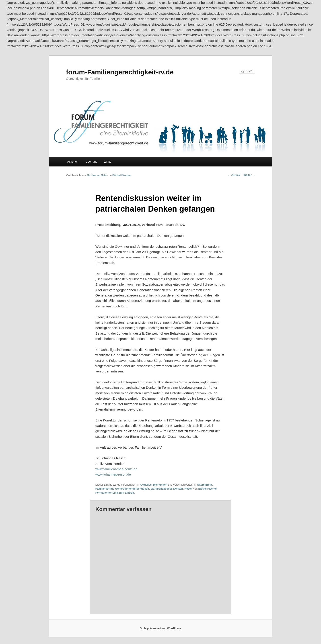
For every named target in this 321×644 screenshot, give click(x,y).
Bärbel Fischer (122, 175)
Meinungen (160, 485)
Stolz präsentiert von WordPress (160, 628)
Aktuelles (146, 485)
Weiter (249, 175)
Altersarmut (205, 485)
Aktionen (73, 162)
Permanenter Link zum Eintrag (115, 493)
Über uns (91, 162)
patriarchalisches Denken (167, 489)
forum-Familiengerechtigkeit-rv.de (120, 72)
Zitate (108, 162)
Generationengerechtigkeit (132, 489)
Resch (188, 489)
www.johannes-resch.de (113, 474)
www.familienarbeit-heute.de (116, 469)
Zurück (234, 175)
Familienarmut (105, 489)
